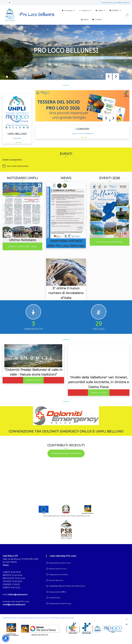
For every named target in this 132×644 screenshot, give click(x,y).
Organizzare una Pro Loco (60, 563)
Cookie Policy (55, 598)
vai (17, 142)
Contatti (98, 19)
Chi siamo (70, 10)
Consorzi (87, 10)
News (86, 19)
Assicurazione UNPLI (58, 592)
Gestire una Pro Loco (58, 569)
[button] (116, 76)
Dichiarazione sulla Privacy (60, 603)
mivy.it (72, 618)
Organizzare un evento (58, 574)
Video (102, 10)
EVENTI (117, 10)
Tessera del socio (56, 580)
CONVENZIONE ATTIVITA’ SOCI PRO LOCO (67, 586)
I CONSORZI (82, 129)
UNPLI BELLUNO (17, 134)
